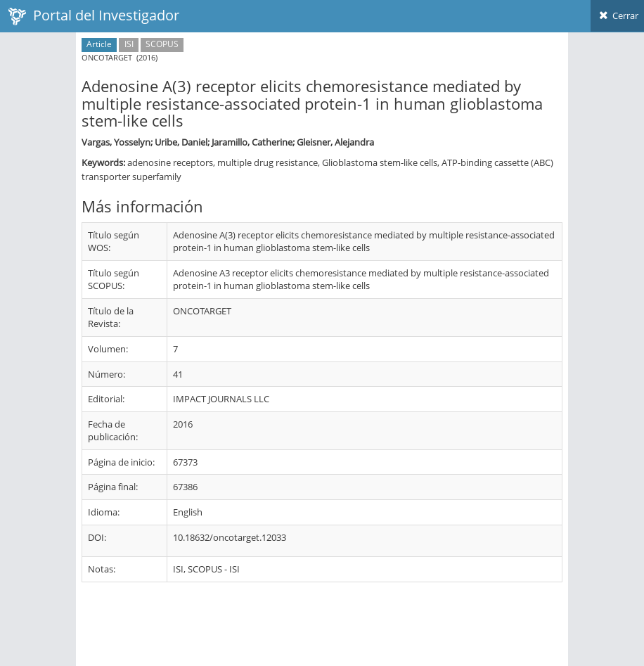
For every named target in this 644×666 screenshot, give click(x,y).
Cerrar (617, 15)
